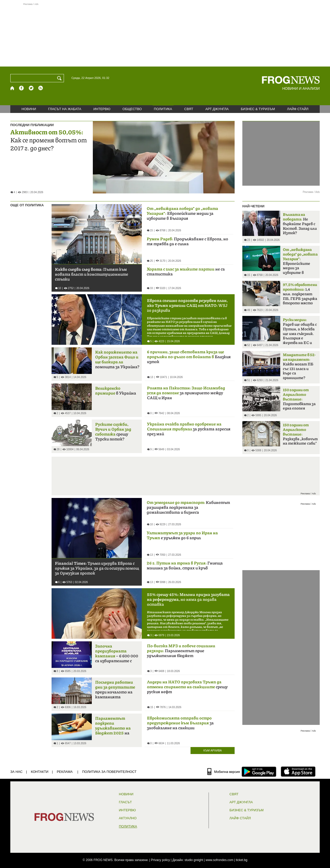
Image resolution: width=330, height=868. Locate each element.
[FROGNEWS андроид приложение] (259, 772)
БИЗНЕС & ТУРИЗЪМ (258, 109)
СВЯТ (189, 109)
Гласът (125, 802)
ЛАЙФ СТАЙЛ (298, 109)
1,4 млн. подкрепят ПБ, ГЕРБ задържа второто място (300, 294)
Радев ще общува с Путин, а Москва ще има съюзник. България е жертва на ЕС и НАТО (300, 333)
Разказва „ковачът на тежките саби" (300, 434)
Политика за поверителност (109, 772)
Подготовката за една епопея (299, 399)
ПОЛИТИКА (163, 109)
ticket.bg (242, 860)
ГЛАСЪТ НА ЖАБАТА (65, 109)
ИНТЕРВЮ (102, 109)
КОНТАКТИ (40, 772)
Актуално (128, 818)
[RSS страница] (41, 88)
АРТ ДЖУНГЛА (217, 109)
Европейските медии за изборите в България (300, 263)
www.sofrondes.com (220, 860)
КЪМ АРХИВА (213, 750)
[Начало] (13, 88)
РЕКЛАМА (65, 772)
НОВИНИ (29, 109)
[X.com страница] (31, 88)
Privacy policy (160, 860)
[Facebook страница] (22, 88)
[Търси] (60, 78)
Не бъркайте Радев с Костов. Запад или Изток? (300, 224)
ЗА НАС (16, 772)
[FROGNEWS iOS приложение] (298, 772)
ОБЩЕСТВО (132, 109)
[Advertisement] (165, 35)
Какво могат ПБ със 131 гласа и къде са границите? (299, 366)
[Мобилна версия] (224, 772)
